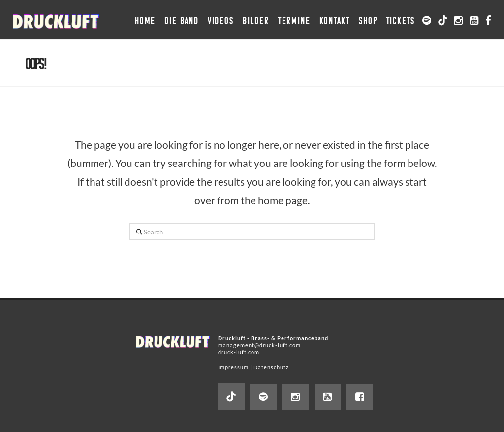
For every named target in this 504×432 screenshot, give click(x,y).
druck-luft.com (239, 352)
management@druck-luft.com (259, 345)
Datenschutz (271, 367)
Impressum (233, 367)
